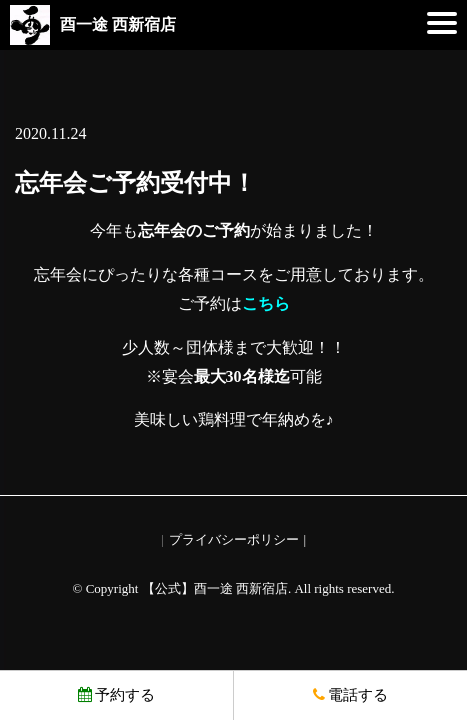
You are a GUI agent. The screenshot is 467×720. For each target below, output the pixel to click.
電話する (350, 695)
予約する (116, 695)
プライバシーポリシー (234, 539)
